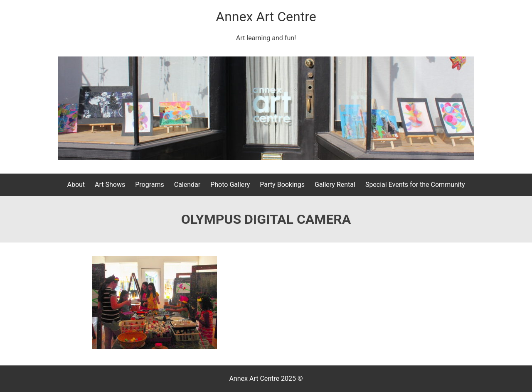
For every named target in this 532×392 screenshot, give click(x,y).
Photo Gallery (230, 185)
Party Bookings (282, 185)
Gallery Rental (335, 185)
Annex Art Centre (266, 17)
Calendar (187, 185)
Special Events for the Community (415, 185)
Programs (150, 185)
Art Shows (110, 185)
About (76, 185)
